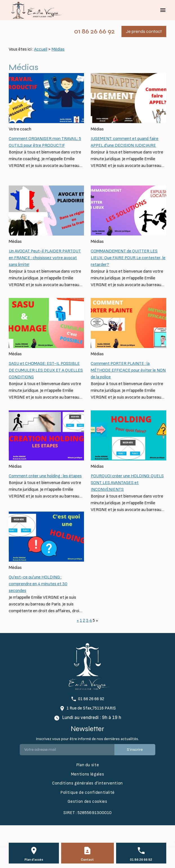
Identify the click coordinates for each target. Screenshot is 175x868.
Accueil (41, 49)
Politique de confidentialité (87, 793)
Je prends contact (144, 31)
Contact (87, 860)
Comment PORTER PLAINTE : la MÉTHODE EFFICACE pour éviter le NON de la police (128, 370)
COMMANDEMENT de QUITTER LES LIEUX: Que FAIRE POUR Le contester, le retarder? (128, 258)
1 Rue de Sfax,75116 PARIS (91, 708)
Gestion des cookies (87, 802)
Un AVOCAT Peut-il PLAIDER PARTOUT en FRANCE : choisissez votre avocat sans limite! (45, 258)
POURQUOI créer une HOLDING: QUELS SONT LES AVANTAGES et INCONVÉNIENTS (127, 483)
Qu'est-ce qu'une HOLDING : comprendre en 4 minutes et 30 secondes (38, 584)
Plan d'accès (34, 860)
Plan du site (88, 765)
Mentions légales (87, 774)
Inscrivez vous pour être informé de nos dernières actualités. (87, 739)
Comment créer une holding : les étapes (45, 476)
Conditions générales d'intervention (87, 783)
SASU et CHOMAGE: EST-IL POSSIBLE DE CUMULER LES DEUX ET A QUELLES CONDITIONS (46, 370)
